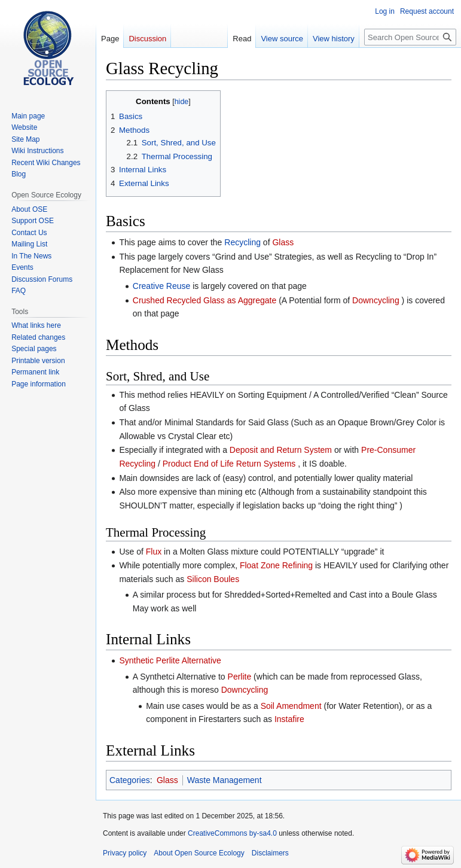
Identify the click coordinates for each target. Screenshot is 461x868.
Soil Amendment (291, 706)
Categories (130, 780)
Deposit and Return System (281, 450)
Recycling (242, 242)
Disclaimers (270, 853)
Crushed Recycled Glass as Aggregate (204, 300)
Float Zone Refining (276, 565)
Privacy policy (125, 853)
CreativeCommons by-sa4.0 (232, 833)
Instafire (289, 719)
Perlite (240, 677)
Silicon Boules (213, 579)
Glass (283, 242)
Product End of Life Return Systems (229, 464)
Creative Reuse (162, 286)
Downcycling (376, 300)
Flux (154, 552)
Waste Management (225, 780)
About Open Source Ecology (199, 853)
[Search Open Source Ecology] (410, 37)
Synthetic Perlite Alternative (170, 660)
